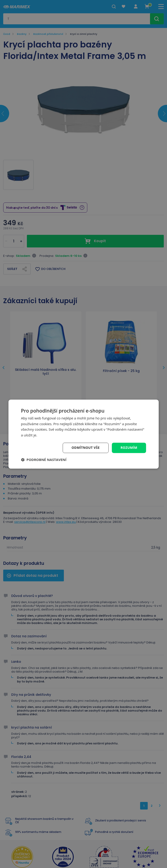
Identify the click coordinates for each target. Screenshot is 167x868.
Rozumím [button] (129, 448)
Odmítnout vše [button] (86, 448)
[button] (44, 460)
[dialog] (83, 434)
